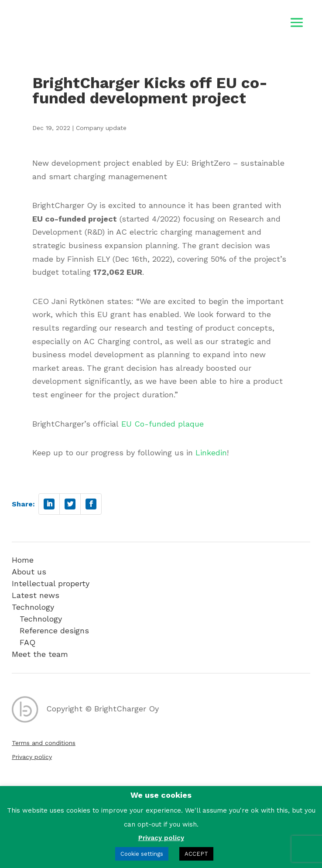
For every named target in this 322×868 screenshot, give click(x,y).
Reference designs (54, 630)
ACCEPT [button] (196, 854)
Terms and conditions (44, 743)
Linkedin (211, 453)
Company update (101, 128)
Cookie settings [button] (142, 854)
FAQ (27, 642)
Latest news (36, 595)
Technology (33, 607)
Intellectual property (51, 583)
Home (23, 560)
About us (29, 572)
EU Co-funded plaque (163, 424)
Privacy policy (32, 757)
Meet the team (40, 654)
